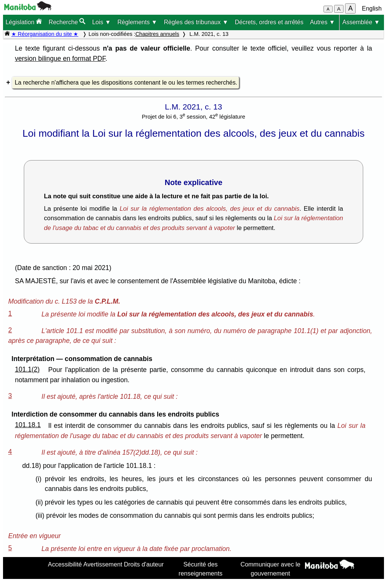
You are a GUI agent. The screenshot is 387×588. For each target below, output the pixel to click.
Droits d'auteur (144, 564)
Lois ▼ (102, 22)
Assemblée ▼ (361, 22)
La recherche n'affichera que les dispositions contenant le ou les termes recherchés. (126, 83)
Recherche (67, 22)
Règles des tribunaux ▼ (196, 22)
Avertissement (103, 564)
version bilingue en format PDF (60, 59)
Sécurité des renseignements (201, 569)
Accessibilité (65, 564)
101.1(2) (27, 369)
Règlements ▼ (138, 22)
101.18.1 (28, 425)
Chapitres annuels (157, 34)
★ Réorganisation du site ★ (45, 34)
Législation (24, 22)
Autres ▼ (323, 22)
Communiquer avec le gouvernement (270, 569)
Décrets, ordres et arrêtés (269, 22)
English (372, 8)
